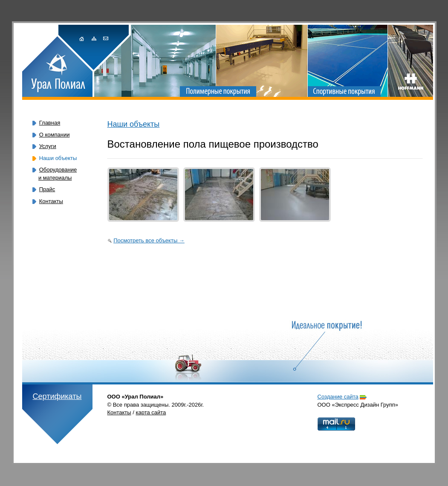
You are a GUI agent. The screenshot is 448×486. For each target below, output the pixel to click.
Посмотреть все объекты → (149, 240)
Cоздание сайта (338, 397)
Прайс (47, 189)
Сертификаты (57, 396)
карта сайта (151, 412)
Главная (50, 123)
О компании (55, 135)
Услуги (48, 146)
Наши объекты (134, 124)
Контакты (51, 201)
